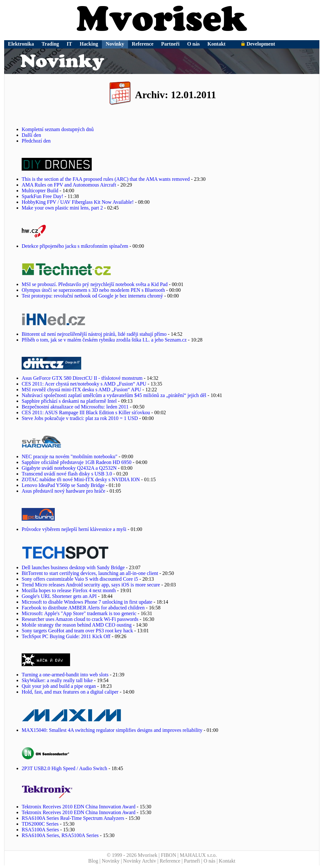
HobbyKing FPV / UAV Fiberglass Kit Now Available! (78, 202)
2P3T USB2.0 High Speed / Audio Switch (64, 768)
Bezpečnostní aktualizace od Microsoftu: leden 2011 (75, 407)
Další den (31, 135)
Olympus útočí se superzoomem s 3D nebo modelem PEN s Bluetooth (93, 290)
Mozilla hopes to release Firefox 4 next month (69, 590)
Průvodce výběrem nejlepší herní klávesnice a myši (74, 529)
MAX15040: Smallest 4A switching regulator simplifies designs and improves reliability (112, 730)
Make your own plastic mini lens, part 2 (62, 208)
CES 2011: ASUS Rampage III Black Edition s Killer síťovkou (86, 412)
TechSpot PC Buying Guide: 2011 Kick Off (66, 636)
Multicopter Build (40, 191)
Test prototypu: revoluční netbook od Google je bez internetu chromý (92, 296)
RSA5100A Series (40, 830)
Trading (50, 44)
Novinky (115, 44)
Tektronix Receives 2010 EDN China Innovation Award (78, 807)
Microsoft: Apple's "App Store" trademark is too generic (79, 613)
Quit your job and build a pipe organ (59, 686)
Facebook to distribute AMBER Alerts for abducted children (83, 608)
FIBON (168, 855)
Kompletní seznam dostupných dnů (58, 129)
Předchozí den (36, 141)
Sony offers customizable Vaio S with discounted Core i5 (80, 579)
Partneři (170, 44)
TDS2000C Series (40, 824)
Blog (93, 861)
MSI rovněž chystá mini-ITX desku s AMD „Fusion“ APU (81, 390)
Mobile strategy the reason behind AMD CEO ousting (77, 625)
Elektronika (21, 44)
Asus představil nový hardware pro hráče (64, 491)
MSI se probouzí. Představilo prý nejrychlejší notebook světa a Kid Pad (95, 284)
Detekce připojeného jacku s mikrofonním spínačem (75, 246)
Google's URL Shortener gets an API (59, 596)
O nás (194, 44)
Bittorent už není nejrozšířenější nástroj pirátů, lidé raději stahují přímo (94, 334)
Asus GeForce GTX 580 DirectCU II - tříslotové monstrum (82, 378)
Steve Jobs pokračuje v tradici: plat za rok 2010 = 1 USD (80, 418)
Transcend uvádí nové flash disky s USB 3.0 (67, 474)
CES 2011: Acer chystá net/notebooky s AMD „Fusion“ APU (84, 384)
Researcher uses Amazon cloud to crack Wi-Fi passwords (80, 619)
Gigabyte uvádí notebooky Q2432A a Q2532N (69, 468)
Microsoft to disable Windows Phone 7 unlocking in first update (87, 602)
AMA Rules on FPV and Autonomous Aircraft (69, 185)
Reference (143, 44)
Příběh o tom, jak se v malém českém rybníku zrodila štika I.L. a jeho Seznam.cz (104, 340)
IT (69, 44)
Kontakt (216, 44)
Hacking (89, 44)
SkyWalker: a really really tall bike (57, 680)
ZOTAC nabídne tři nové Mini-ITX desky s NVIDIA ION (81, 479)
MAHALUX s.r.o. (198, 855)
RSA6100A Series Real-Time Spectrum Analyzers (73, 818)
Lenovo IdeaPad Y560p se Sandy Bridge (63, 485)
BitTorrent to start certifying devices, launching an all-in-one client (90, 573)
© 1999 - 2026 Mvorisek (132, 855)
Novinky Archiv (140, 861)
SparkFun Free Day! (43, 196)
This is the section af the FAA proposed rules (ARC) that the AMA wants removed (106, 179)
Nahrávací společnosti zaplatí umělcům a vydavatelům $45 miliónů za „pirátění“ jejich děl (114, 395)
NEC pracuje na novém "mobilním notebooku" (70, 456)
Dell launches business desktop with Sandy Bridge (73, 567)
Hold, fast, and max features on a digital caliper (70, 692)
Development (258, 44)
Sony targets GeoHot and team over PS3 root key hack (77, 631)
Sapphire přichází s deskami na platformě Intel (69, 401)
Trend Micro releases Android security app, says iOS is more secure (91, 585)
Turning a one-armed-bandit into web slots (65, 675)
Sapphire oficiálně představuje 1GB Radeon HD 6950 (77, 462)
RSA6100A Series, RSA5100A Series (60, 835)
